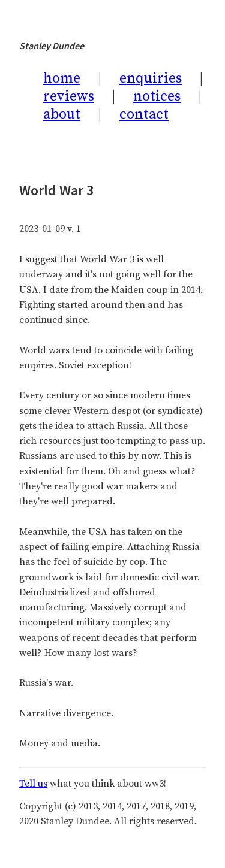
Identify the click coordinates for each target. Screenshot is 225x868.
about (62, 114)
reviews (69, 96)
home (62, 78)
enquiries (151, 78)
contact (144, 114)
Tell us (33, 784)
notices (157, 96)
